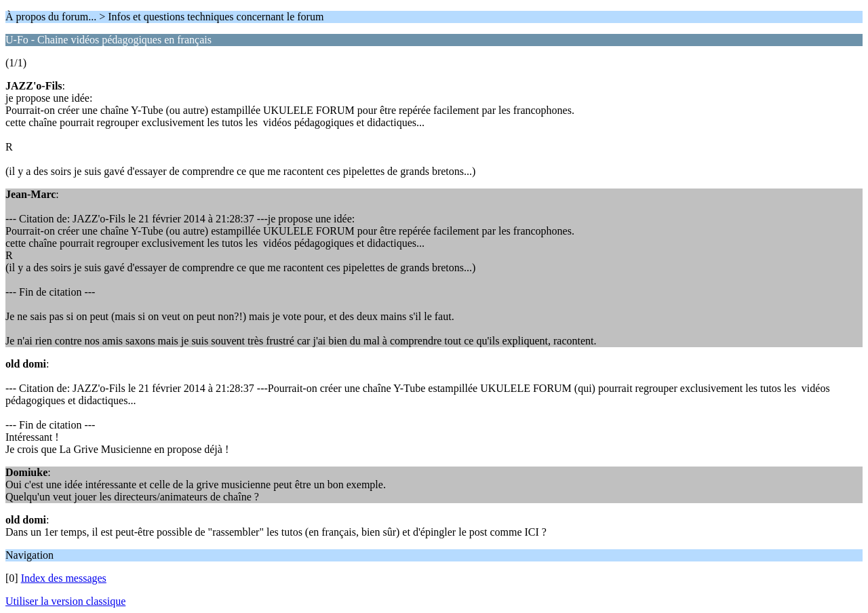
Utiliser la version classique (65, 601)
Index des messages (64, 578)
